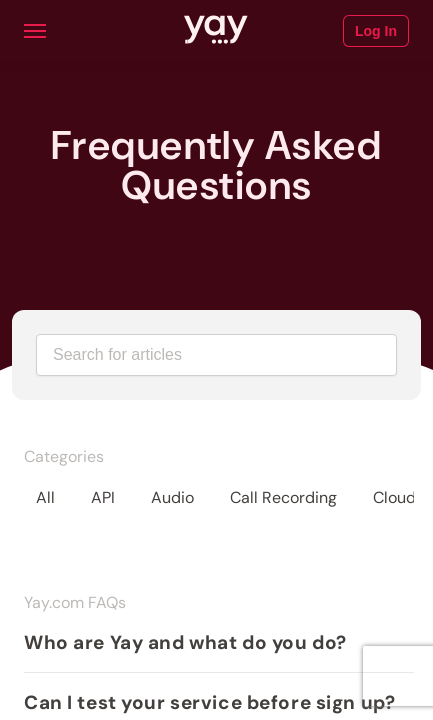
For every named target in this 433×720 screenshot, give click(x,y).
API (103, 497)
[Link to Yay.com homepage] (216, 31)
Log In (376, 31)
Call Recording (283, 497)
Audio (172, 497)
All (45, 497)
